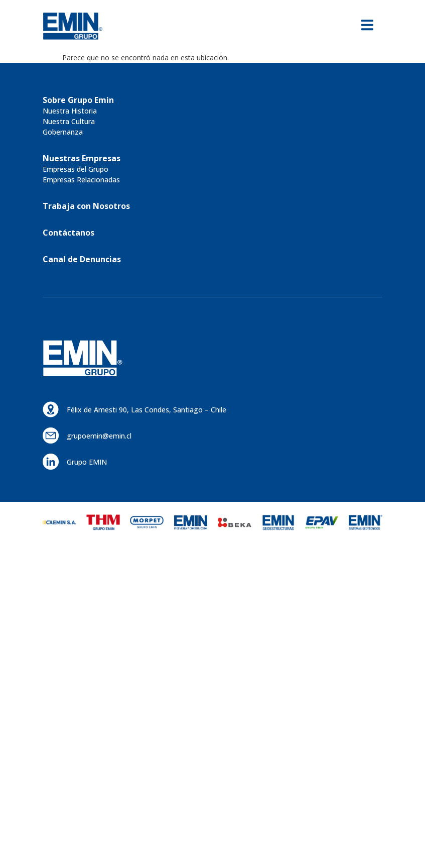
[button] (78, 100)
